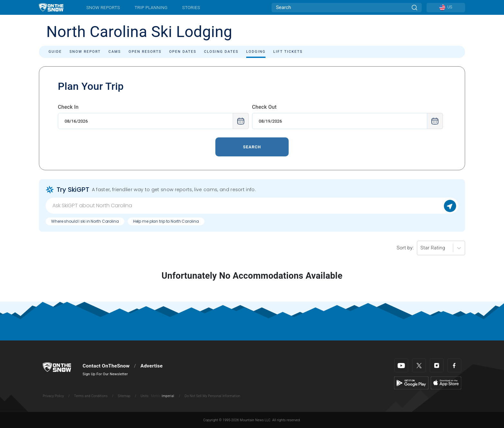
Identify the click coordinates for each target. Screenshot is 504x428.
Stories (191, 7)
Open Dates (183, 52)
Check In (68, 107)
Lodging (256, 52)
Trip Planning (151, 7)
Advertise (152, 366)
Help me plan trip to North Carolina (166, 221)
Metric (156, 396)
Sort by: (405, 248)
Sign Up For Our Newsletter (105, 374)
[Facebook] (454, 365)
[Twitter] (419, 365)
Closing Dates (221, 52)
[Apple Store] (446, 383)
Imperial (168, 396)
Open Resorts (145, 52)
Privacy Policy (53, 396)
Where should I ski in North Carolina (85, 221)
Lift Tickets (288, 52)
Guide (55, 52)
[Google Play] (411, 383)
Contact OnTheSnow (106, 366)
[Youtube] (401, 365)
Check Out (264, 107)
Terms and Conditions (91, 396)
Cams (115, 52)
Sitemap (124, 396)
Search (252, 147)
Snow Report (85, 52)
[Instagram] (437, 365)
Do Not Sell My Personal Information (212, 396)
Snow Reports (103, 7)
